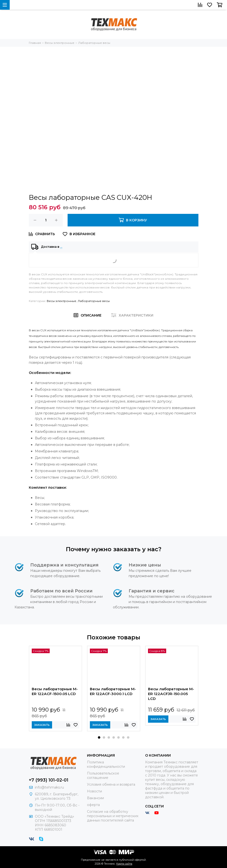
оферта (93, 805)
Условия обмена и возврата (111, 784)
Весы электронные (62, 301)
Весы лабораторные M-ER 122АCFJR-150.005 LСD (171, 694)
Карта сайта (124, 864)
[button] (99, 737)
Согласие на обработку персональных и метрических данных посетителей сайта (113, 816)
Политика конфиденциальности (106, 764)
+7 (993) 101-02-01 (49, 780)
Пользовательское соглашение (103, 775)
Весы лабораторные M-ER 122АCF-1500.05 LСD (55, 691)
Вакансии (95, 798)
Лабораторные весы (94, 301)
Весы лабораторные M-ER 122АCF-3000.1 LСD (113, 691)
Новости (94, 791)
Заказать (42, 725)
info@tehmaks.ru (49, 787)
